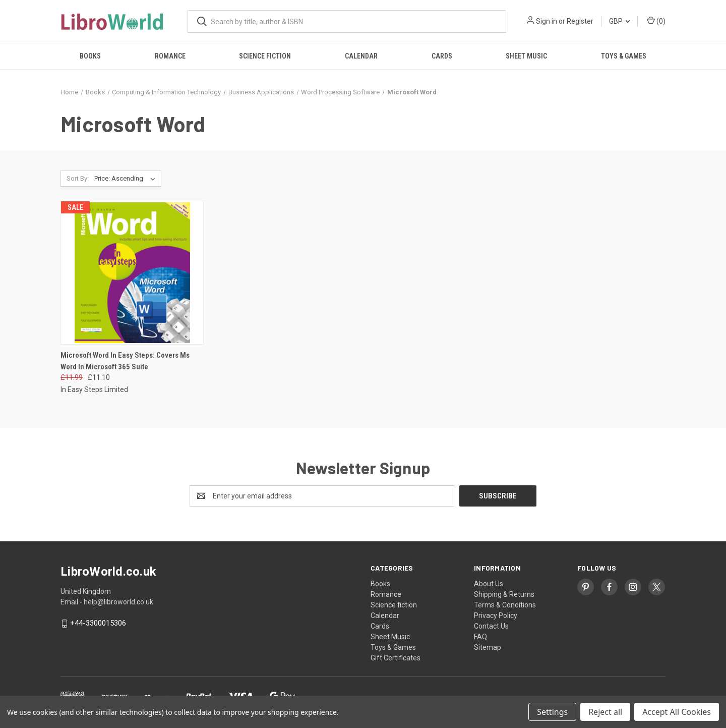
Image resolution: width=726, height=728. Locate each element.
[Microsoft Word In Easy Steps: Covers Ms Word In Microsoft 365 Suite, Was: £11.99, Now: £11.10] (132, 273)
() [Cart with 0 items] (656, 21)
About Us (489, 584)
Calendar (361, 56)
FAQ (480, 637)
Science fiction (265, 56)
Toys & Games (624, 56)
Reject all (605, 712)
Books (90, 56)
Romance (170, 56)
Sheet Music (526, 56)
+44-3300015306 (98, 624)
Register (580, 21)
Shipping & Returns (504, 594)
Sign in (547, 21)
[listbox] (127, 179)
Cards (442, 56)
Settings (552, 712)
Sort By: (78, 178)
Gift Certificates (396, 658)
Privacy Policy (496, 615)
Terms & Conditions (505, 605)
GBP (619, 21)
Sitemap (488, 647)
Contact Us (491, 626)
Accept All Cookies (677, 712)
